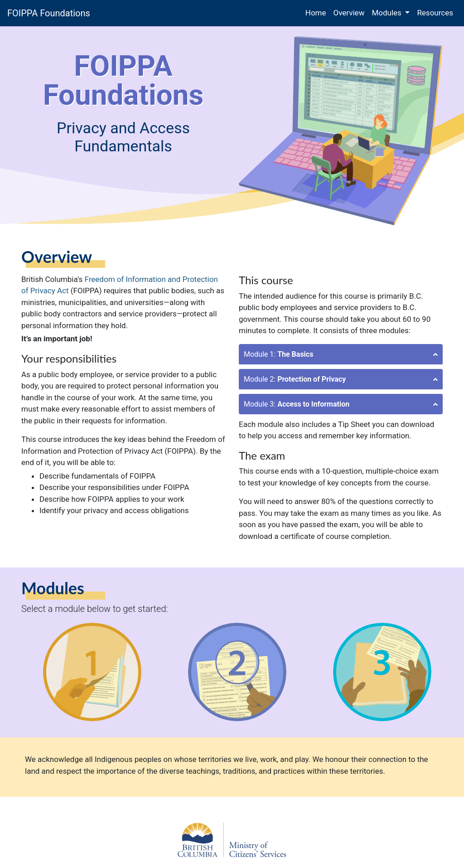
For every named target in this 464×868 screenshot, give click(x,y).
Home (318, 12)
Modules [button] (387, 13)
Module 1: (278, 354)
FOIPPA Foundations (49, 13)
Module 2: (295, 379)
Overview (349, 13)
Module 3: (297, 404)
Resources (435, 13)
